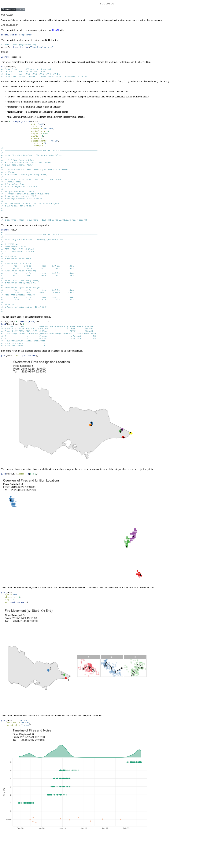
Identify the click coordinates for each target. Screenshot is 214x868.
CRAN (55, 32)
